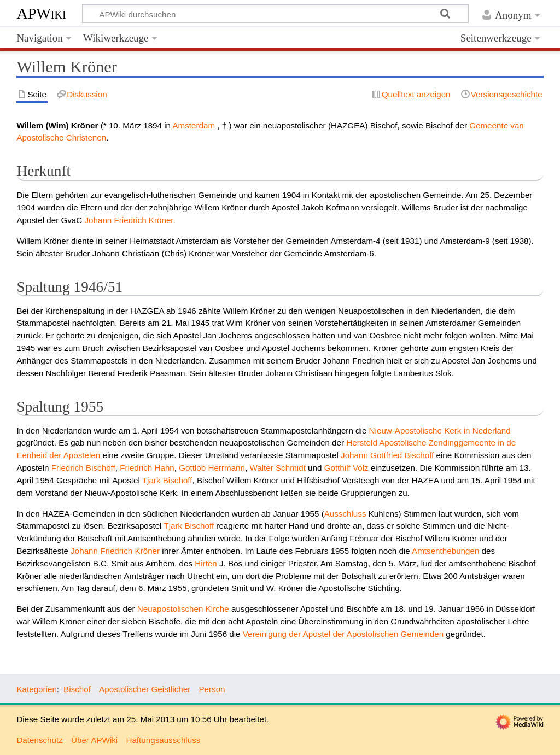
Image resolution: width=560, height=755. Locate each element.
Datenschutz (39, 740)
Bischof (77, 689)
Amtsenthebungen (445, 551)
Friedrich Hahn (147, 468)
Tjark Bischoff (167, 480)
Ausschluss (345, 514)
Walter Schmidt (277, 468)
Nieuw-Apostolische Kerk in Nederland (440, 431)
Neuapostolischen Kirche (183, 609)
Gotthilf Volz (346, 468)
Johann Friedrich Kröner (129, 220)
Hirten (206, 563)
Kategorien (36, 689)
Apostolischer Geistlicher (145, 689)
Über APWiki (94, 740)
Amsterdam (194, 125)
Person (212, 689)
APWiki (41, 13)
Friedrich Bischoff (83, 468)
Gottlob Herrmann (212, 468)
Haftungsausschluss (163, 740)
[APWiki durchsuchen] (275, 14)
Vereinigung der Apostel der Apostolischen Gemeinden (343, 634)
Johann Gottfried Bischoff (387, 455)
